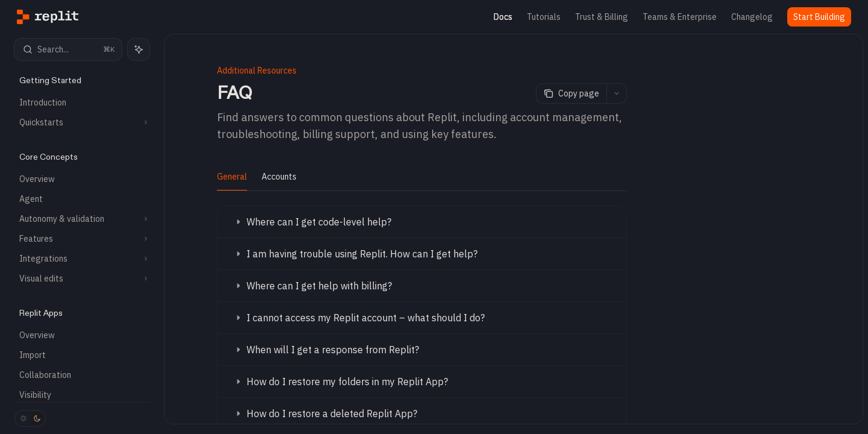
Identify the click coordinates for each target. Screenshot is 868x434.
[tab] (232, 176)
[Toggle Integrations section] (82, 259)
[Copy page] (571, 93)
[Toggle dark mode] (30, 418)
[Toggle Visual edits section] (82, 278)
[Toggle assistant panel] (139, 49)
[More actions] (617, 93)
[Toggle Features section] (82, 239)
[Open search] (68, 49)
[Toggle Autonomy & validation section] (82, 219)
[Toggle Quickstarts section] (82, 122)
